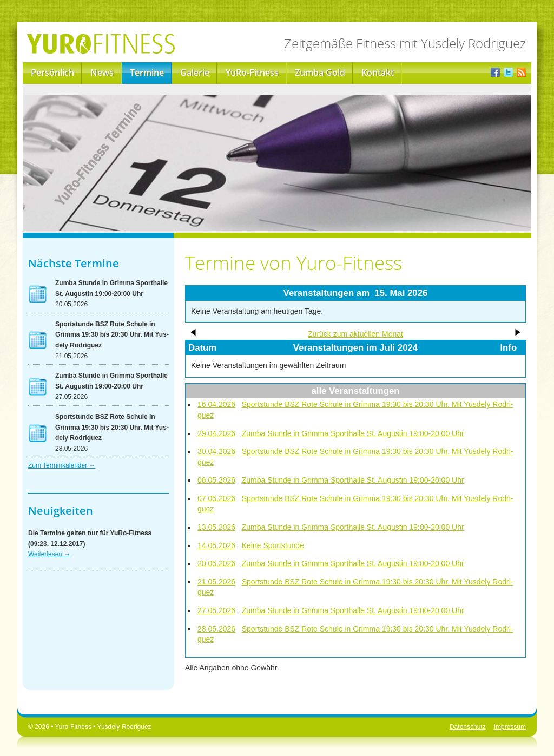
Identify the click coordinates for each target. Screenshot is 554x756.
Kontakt (378, 73)
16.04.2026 (216, 404)
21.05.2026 (216, 582)
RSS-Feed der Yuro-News (521, 73)
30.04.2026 (216, 451)
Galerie (195, 73)
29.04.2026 (216, 433)
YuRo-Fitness (252, 73)
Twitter (508, 73)
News (102, 73)
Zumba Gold (320, 73)
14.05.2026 (216, 545)
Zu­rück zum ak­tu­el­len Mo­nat (355, 334)
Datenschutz (468, 727)
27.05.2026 (216, 610)
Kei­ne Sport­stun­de (273, 545)
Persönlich (52, 73)
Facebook (495, 73)
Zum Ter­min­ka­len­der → (62, 465)
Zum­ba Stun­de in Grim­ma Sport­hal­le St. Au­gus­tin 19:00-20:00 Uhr (353, 433)
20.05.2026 (216, 563)
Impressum (510, 727)
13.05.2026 (216, 527)
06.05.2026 (216, 480)
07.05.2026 (216, 498)
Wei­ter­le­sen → (49, 554)
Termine (147, 73)
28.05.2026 (216, 629)
